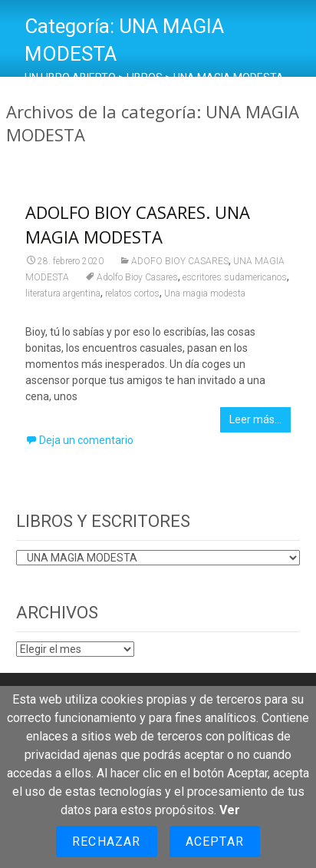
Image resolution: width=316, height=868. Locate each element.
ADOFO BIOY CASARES (180, 261)
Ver (230, 810)
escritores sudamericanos (235, 277)
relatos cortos (132, 293)
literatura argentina (63, 293)
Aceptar (215, 841)
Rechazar (107, 841)
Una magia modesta (205, 293)
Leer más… (255, 419)
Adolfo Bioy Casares (137, 277)
